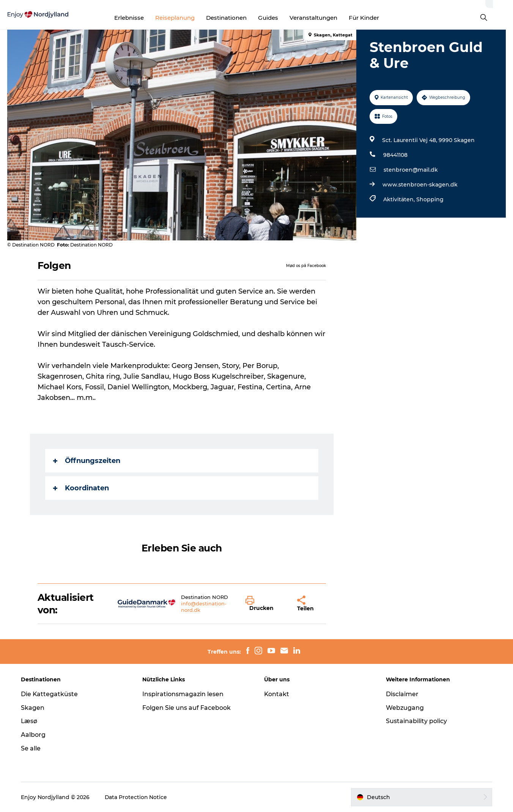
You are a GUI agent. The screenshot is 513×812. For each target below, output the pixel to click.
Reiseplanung (185, 18)
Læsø (30, 721)
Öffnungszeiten (87, 461)
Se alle (31, 748)
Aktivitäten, (399, 199)
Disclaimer (402, 694)
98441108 (395, 155)
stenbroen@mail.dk (410, 170)
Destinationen (236, 18)
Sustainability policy (416, 721)
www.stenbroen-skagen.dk (420, 185)
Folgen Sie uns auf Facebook (187, 708)
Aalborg (34, 735)
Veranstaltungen (323, 18)
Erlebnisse (139, 18)
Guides (278, 18)
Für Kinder (374, 18)
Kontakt (277, 694)
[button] (266, 604)
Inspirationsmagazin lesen (183, 694)
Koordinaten (81, 488)
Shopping (430, 199)
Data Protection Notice (137, 797)
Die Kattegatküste (50, 694)
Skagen (33, 708)
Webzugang (404, 708)
